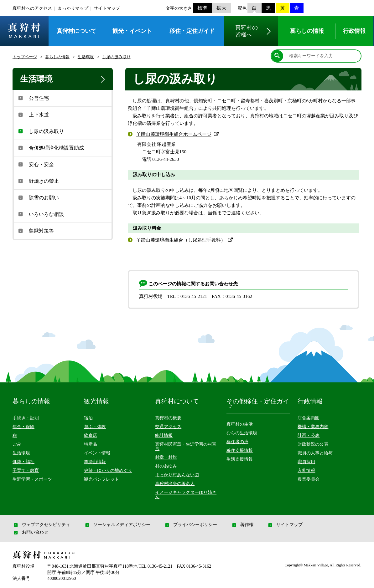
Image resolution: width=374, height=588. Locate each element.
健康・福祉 (23, 462)
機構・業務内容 (313, 427)
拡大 (221, 8)
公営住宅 (33, 98)
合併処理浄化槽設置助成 (50, 148)
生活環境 (86, 57)
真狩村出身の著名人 (175, 484)
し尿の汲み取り (116, 57)
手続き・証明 (26, 418)
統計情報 (164, 435)
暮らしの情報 (57, 57)
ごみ (17, 444)
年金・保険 (23, 427)
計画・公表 (309, 435)
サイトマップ (107, 8)
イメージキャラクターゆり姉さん (186, 495)
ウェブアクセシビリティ (41, 525)
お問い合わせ (30, 532)
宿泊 (88, 418)
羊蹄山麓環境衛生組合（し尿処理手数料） (181, 240)
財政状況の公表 (313, 444)
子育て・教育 (26, 470)
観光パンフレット (101, 479)
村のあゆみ (166, 466)
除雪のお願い (38, 197)
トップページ (25, 57)
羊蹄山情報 (95, 462)
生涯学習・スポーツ (32, 479)
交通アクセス (168, 427)
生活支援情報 (240, 459)
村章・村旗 (166, 457)
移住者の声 (237, 442)
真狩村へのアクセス (32, 8)
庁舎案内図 (309, 418)
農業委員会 (309, 479)
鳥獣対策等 (35, 231)
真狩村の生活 (240, 424)
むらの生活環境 (242, 433)
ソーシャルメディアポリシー (117, 525)
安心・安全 (35, 164)
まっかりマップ (73, 8)
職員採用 (306, 462)
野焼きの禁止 (38, 181)
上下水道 (33, 115)
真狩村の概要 (168, 418)
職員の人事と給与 (315, 453)
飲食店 (91, 435)
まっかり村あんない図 (177, 475)
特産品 (91, 444)
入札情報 (306, 470)
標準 (202, 8)
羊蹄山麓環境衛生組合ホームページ (174, 134)
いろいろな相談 (40, 214)
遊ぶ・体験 (95, 427)
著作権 (242, 525)
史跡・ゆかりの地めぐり (108, 470)
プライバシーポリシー (190, 525)
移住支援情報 (240, 450)
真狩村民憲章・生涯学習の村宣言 (186, 446)
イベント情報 (97, 453)
